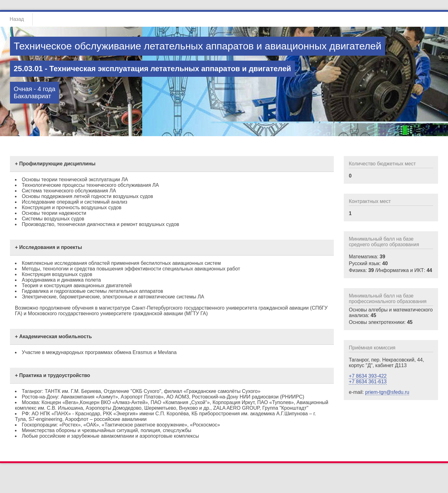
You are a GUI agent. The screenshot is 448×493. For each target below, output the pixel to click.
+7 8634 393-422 (368, 376)
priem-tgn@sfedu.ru (387, 392)
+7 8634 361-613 (368, 382)
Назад (17, 19)
